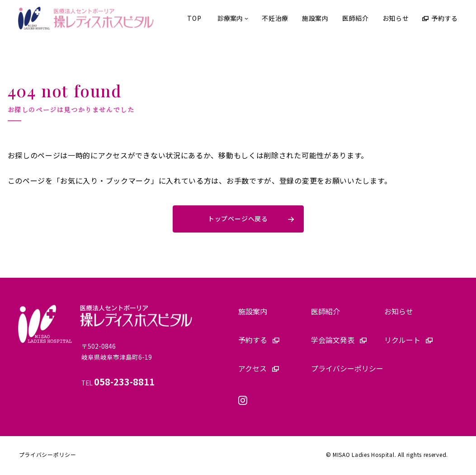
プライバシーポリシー (48, 457)
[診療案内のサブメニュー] (231, 18)
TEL (119, 385)
